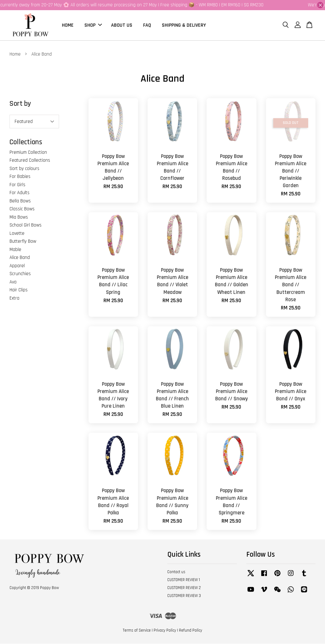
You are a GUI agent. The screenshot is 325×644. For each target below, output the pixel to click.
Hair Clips (19, 290)
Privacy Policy (165, 631)
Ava (13, 282)
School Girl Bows (26, 225)
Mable (15, 250)
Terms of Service (137, 631)
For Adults (20, 193)
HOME (68, 25)
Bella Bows (20, 201)
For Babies (20, 177)
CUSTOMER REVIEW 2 (184, 588)
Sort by (20, 104)
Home (15, 54)
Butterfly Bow (23, 242)
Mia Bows (19, 217)
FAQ (147, 25)
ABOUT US (122, 25)
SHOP (93, 25)
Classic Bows (22, 209)
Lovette (17, 234)
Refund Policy (191, 631)
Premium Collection (28, 153)
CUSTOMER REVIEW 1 (184, 580)
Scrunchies (20, 274)
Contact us (176, 572)
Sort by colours (24, 169)
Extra (14, 298)
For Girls (17, 185)
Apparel (17, 266)
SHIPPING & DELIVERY (184, 25)
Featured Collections (30, 161)
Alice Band (20, 258)
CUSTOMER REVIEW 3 (184, 596)
